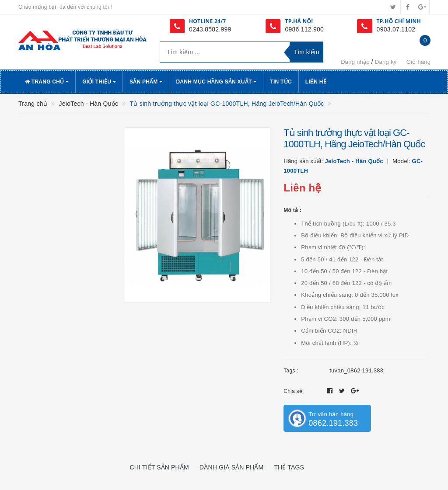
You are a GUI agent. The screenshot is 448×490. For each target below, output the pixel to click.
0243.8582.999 (210, 29)
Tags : (291, 371)
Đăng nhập (355, 62)
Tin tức (281, 82)
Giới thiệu (99, 82)
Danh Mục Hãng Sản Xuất (216, 82)
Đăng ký (386, 62)
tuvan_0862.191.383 (356, 370)
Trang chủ (47, 82)
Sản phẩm (146, 82)
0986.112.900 (304, 29)
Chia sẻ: (294, 391)
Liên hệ (316, 82)
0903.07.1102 (396, 29)
